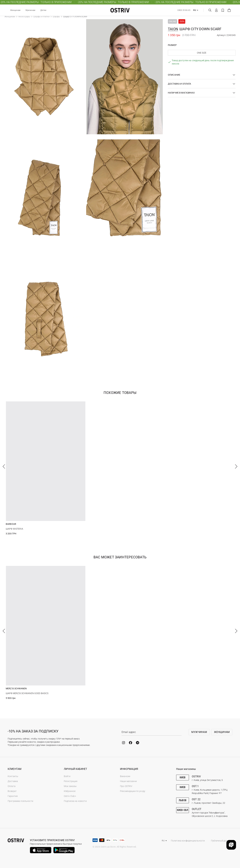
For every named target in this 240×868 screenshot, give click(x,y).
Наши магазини (128, 781)
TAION (173, 29)
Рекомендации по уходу (133, 791)
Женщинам (15, 10)
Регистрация (71, 781)
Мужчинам (30, 10)
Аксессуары (24, 17)
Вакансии (125, 776)
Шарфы (56, 17)
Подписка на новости (75, 801)
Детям (43, 10)
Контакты (13, 776)
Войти (67, 776)
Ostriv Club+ (70, 796)
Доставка (13, 781)
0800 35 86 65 (184, 10)
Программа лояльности (20, 801)
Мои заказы (70, 786)
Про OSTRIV (126, 786)
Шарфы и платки (41, 17)
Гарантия (13, 796)
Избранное (70, 791)
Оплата (12, 786)
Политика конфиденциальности (188, 841)
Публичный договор (222, 841)
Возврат (12, 791)
